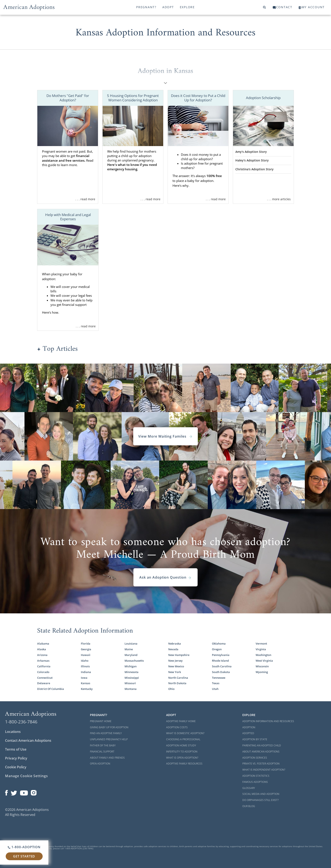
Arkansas (43, 661)
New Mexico (176, 666)
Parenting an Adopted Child (262, 745)
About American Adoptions (261, 752)
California (44, 666)
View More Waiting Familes (165, 436)
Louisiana (131, 644)
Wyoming (262, 672)
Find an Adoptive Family (106, 733)
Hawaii (86, 655)
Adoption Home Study (181, 745)
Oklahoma (219, 644)
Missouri (130, 683)
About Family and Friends (107, 758)
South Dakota (221, 672)
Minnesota (132, 672)
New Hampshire (179, 655)
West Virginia (264, 661)
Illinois (85, 666)
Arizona (42, 655)
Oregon (217, 649)
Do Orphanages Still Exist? (260, 800)
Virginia (261, 649)
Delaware (44, 683)
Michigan (131, 666)
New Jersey (175, 661)
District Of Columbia (51, 689)
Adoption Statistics (256, 776)
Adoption (249, 727)
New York (175, 672)
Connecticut (45, 678)
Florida (86, 644)
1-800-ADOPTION (24, 847)
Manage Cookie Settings (26, 776)
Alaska (42, 649)
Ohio (171, 689)
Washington (263, 655)
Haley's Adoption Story (252, 160)
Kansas (85, 683)
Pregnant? (146, 7)
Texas (216, 683)
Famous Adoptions (255, 782)
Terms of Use (16, 749)
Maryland (131, 655)
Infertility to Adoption (182, 752)
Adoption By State (255, 739)
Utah (215, 689)
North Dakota (177, 683)
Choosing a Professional (183, 739)
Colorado (43, 672)
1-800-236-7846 (21, 722)
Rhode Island (220, 661)
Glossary (249, 788)
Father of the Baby (103, 745)
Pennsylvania (221, 655)
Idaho (85, 661)
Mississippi (132, 678)
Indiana (86, 672)
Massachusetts (134, 661)
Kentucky (87, 689)
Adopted (248, 733)
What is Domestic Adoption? (185, 733)
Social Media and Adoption (261, 794)
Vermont (261, 644)
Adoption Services (255, 758)
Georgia (86, 649)
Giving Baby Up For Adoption (109, 727)
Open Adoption (100, 764)
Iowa (84, 678)
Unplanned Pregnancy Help (109, 739)
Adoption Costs (177, 727)
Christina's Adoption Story (254, 169)
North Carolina (178, 678)
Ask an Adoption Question (165, 577)
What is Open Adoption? (182, 758)
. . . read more (85, 199)
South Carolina (222, 666)
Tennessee (219, 678)
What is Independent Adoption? (264, 770)
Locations (13, 732)
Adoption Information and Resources (268, 721)
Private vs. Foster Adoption (261, 764)
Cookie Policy (16, 767)
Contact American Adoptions (28, 740)
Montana (131, 689)
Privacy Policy (16, 758)
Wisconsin (262, 666)
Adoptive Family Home (181, 721)
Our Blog (249, 806)
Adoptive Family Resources (184, 764)
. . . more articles (279, 199)
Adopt (168, 7)
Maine (129, 649)
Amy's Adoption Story (251, 152)
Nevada (173, 649)
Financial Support (102, 752)
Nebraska (175, 644)
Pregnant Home (101, 721)
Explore (187, 7)
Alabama (43, 644)
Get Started (24, 856)
